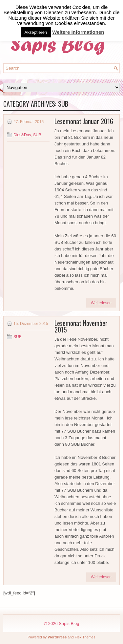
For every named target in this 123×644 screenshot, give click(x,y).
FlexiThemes (85, 637)
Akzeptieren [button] (36, 32)
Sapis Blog (69, 623)
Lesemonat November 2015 (81, 326)
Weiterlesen (101, 303)
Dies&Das (22, 135)
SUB (37, 135)
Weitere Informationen (78, 32)
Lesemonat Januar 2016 (84, 121)
